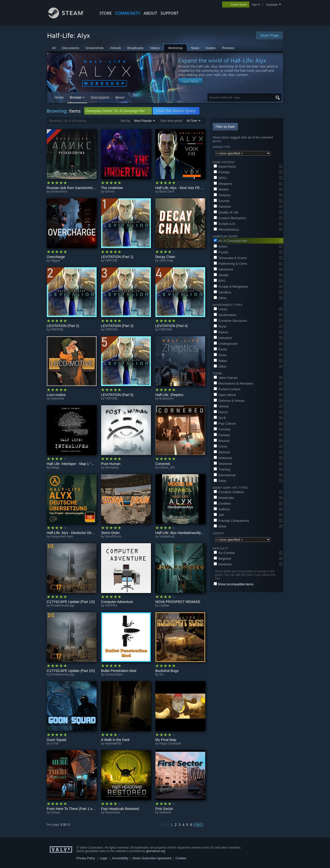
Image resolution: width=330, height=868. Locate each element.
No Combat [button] (224, 553)
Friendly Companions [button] (231, 521)
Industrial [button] (223, 338)
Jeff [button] (219, 515)
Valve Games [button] (226, 378)
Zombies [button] (222, 503)
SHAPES (111, 605)
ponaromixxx (59, 192)
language (272, 4)
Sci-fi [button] (220, 418)
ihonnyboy (112, 467)
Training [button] (222, 469)
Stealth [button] (221, 275)
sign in (256, 4)
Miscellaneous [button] (226, 230)
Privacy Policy (86, 858)
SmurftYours (113, 536)
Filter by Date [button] (225, 127)
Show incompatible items (236, 584)
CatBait (164, 605)
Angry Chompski (170, 743)
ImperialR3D (113, 743)
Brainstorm (167, 399)
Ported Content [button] (227, 389)
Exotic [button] (221, 349)
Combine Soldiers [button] (229, 492)
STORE (106, 13)
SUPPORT (170, 13)
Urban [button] (221, 309)
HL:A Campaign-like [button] (231, 241)
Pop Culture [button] (225, 424)
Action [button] (221, 246)
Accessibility (120, 858)
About (150, 13)
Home (59, 97)
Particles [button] (222, 207)
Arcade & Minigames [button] (231, 287)
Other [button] (220, 298)
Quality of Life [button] (226, 212)
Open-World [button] (225, 395)
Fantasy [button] (222, 435)
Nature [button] (221, 332)
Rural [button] (220, 326)
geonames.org (156, 851)
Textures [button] (222, 195)
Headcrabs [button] (224, 498)
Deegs (55, 467)
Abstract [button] (222, 452)
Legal (103, 858)
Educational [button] (225, 475)
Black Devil (167, 192)
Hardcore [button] (223, 564)
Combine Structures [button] (231, 321)
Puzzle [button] (221, 252)
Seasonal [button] (223, 464)
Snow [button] (220, 355)
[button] (281, 166)
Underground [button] (226, 344)
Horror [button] (221, 412)
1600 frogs (166, 261)
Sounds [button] (222, 201)
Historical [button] (223, 458)
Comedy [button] (222, 429)
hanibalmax (167, 536)
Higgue (56, 261)
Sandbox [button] (223, 292)
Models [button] (221, 189)
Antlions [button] (222, 509)
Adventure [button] (223, 269)
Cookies (181, 858)
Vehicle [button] (221, 406)
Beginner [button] (223, 559)
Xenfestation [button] (225, 315)
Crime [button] (220, 446)
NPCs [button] (220, 178)
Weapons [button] (223, 184)
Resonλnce (113, 812)
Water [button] (220, 361)
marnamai (57, 399)
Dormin (110, 192)
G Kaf (55, 743)
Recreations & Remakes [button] (234, 383)
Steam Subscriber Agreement (152, 858)
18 (65, 825)
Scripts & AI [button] (225, 224)
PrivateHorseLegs (63, 605)
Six (162, 674)
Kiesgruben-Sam (62, 536)
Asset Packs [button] (225, 167)
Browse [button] (76, 97)
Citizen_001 (167, 467)
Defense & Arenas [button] (229, 401)
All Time (192, 121)
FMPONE (111, 261)
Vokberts (165, 812)
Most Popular (143, 121)
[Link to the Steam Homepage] (70, 17)
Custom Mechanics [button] (230, 218)
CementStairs (114, 674)
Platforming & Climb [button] (230, 264)
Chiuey (55, 812)
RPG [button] (220, 281)
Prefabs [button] (222, 172)
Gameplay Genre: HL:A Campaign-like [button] (118, 111)
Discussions (100, 97)
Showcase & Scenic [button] (231, 258)
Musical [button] (222, 441)
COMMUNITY (128, 13)
